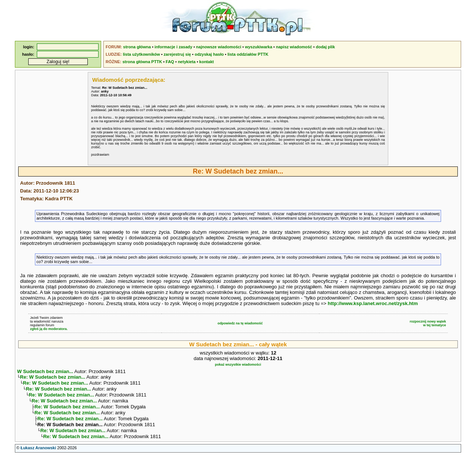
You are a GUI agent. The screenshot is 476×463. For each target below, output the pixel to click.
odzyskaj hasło (209, 54)
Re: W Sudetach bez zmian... (53, 378)
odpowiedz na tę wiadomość (240, 323)
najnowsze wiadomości (219, 47)
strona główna (137, 47)
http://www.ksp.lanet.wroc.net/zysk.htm (373, 303)
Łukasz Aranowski (38, 456)
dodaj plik (325, 47)
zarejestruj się (177, 54)
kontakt (207, 62)
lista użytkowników (141, 54)
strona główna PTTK (142, 62)
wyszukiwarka (259, 47)
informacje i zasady (174, 47)
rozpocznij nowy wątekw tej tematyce (428, 323)
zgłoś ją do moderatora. (49, 329)
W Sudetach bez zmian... (45, 371)
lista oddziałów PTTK (248, 54)
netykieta (187, 62)
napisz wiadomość (294, 47)
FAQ (170, 62)
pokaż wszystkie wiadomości (238, 365)
